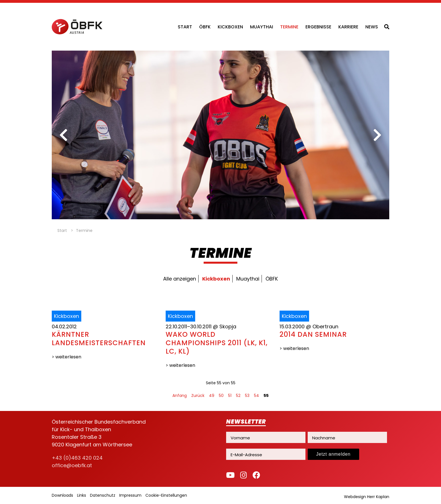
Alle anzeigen (180, 279)
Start (185, 27)
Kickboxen (230, 27)
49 (212, 395)
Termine (289, 27)
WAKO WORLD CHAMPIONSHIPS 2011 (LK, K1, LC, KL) (217, 343)
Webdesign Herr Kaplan (367, 497)
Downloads (62, 495)
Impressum (130, 495)
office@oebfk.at (72, 465)
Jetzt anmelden (333, 454)
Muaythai (262, 27)
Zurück (198, 395)
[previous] (64, 135)
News (372, 27)
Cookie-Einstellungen (166, 495)
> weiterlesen (67, 357)
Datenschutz (103, 495)
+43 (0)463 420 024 (77, 458)
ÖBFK (205, 27)
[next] (377, 135)
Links (82, 495)
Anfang (180, 395)
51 (230, 395)
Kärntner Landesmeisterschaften (99, 339)
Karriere (348, 27)
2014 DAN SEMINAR (313, 334)
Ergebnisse (318, 27)
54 (256, 395)
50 (221, 395)
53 (247, 395)
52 (238, 395)
